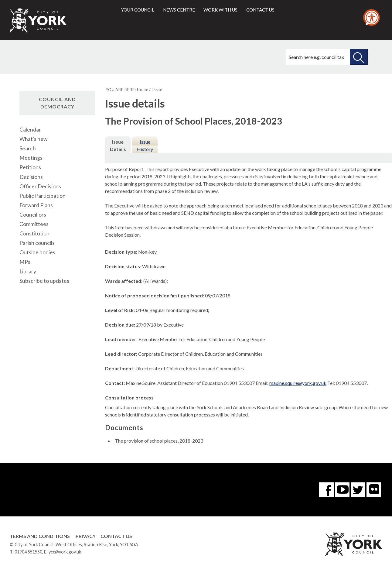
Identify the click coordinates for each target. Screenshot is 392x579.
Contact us (260, 10)
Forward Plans (36, 205)
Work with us (220, 10)
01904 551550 (28, 552)
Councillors (33, 215)
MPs (25, 262)
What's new (33, 139)
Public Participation (43, 196)
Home (143, 90)
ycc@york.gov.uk (65, 552)
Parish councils (37, 243)
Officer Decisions (40, 186)
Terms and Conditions (40, 536)
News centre (179, 10)
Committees (34, 224)
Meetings (31, 158)
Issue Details (118, 145)
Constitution (34, 233)
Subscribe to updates (44, 281)
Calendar (30, 130)
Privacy (86, 536)
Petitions (30, 167)
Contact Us (116, 536)
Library (28, 271)
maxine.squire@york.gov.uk (298, 383)
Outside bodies (37, 252)
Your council (138, 10)
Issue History (145, 145)
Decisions (31, 177)
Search (28, 148)
